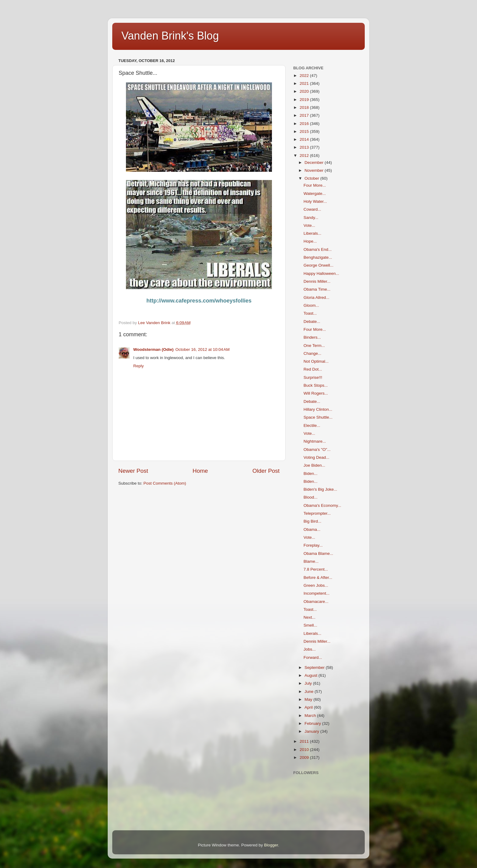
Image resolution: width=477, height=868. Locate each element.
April (309, 707)
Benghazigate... (318, 257)
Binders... (312, 337)
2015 (305, 131)
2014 (305, 139)
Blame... (311, 561)
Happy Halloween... (321, 273)
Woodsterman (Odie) (153, 349)
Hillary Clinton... (318, 409)
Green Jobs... (316, 585)
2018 (305, 107)
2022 (305, 76)
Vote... (309, 225)
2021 (305, 83)
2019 (305, 100)
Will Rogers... (316, 393)
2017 (305, 115)
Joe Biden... (314, 465)
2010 (305, 750)
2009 (305, 757)
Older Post (266, 471)
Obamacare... (316, 602)
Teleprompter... (317, 513)
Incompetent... (317, 593)
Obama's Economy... (322, 505)
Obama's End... (318, 249)
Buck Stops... (316, 385)
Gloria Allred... (317, 297)
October (312, 178)
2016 (305, 124)
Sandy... (311, 218)
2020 (305, 91)
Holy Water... (315, 201)
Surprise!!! (313, 377)
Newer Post (133, 471)
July (309, 683)
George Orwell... (319, 265)
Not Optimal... (316, 361)
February (313, 723)
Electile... (312, 425)
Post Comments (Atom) (165, 483)
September (315, 667)
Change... (313, 353)
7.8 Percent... (316, 569)
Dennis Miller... (317, 281)
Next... (310, 617)
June (310, 692)
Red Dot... (313, 369)
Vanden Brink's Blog (170, 36)
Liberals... (313, 233)
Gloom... (311, 305)
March (311, 716)
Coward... (312, 209)
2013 (305, 147)
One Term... (314, 346)
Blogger (271, 845)
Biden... (311, 474)
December (315, 163)
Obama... (312, 529)
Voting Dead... (317, 457)
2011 (305, 741)
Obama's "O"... (317, 450)
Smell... (310, 625)
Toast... (310, 313)
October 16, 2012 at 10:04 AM (203, 349)
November (315, 170)
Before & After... (318, 578)
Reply (139, 366)
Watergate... (315, 194)
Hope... (310, 241)
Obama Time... (317, 289)
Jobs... (310, 649)
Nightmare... (315, 441)
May (309, 699)
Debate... (312, 322)
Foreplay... (313, 545)
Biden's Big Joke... (320, 489)
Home (200, 471)
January (312, 731)
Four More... (315, 185)
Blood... (311, 497)
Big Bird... (313, 521)
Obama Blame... (319, 553)
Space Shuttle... (318, 417)
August (312, 675)
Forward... (313, 657)
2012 (305, 156)
